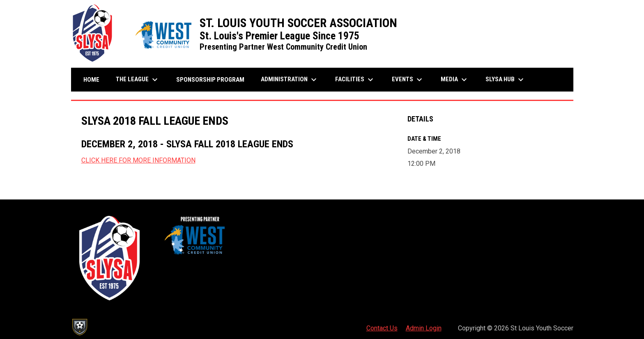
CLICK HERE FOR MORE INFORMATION (138, 160)
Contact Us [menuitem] (382, 328)
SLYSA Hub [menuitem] (506, 80)
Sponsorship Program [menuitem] (213, 79)
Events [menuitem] (408, 80)
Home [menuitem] (91, 80)
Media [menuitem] (455, 80)
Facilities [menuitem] (355, 80)
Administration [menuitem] (290, 80)
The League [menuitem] (138, 80)
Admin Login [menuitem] (424, 328)
